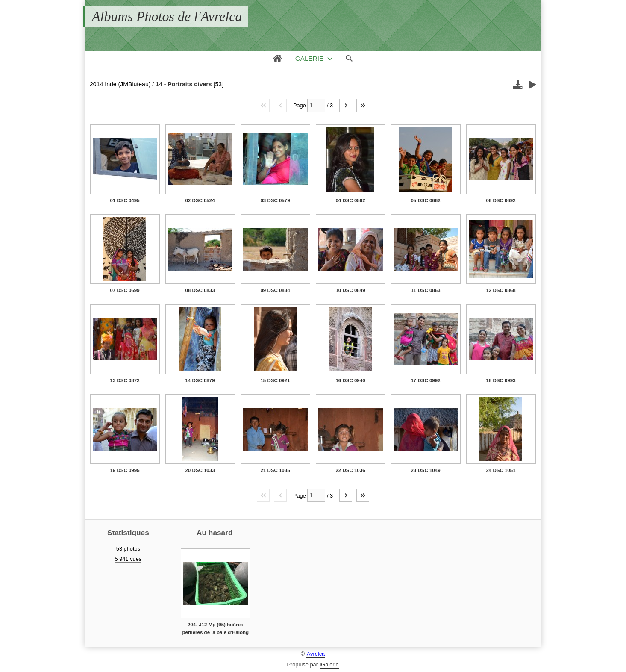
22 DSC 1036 (350, 470)
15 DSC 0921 (275, 380)
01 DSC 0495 (125, 200)
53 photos (128, 549)
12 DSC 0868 (501, 290)
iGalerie (329, 665)
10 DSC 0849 (350, 290)
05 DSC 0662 (425, 200)
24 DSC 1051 (501, 470)
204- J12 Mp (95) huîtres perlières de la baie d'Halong (215, 629)
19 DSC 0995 (125, 470)
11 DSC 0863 (425, 290)
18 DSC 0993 (501, 380)
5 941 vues (128, 559)
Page (300, 105)
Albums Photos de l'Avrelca (167, 16)
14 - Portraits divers (184, 84)
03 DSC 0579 (275, 200)
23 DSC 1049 (425, 470)
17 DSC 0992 (425, 380)
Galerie (310, 58)
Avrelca (316, 654)
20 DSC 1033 (200, 470)
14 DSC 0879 (200, 380)
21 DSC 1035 (275, 470)
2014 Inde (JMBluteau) (120, 84)
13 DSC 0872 (125, 380)
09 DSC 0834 (275, 290)
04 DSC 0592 (350, 200)
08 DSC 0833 (200, 290)
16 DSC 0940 (350, 380)
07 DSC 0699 (125, 290)
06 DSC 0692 (501, 200)
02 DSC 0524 (200, 200)
